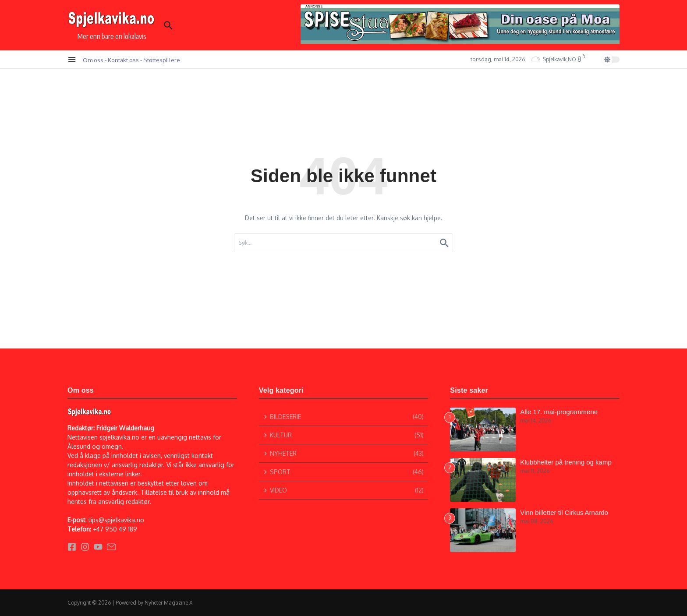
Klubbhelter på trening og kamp (566, 462)
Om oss (93, 60)
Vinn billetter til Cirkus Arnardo (564, 512)
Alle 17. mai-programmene (559, 412)
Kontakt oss (123, 60)
